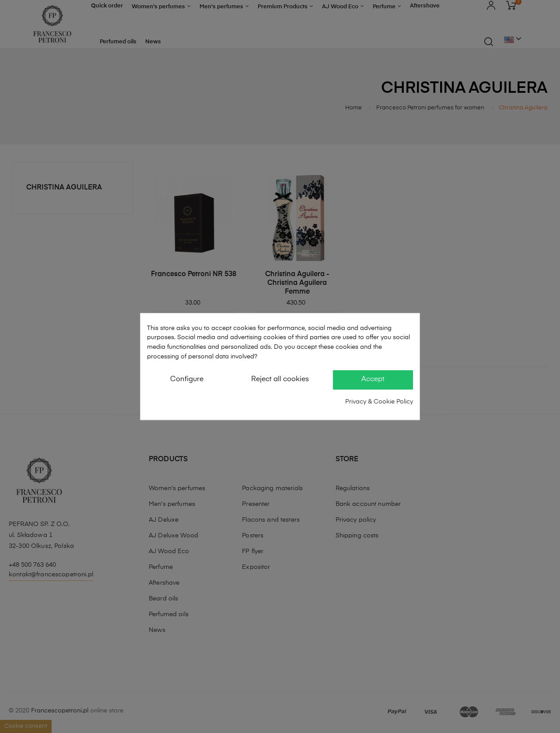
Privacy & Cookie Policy (379, 402)
